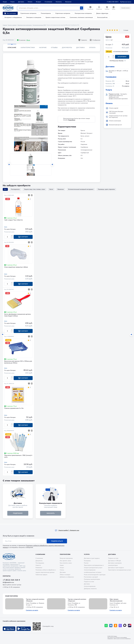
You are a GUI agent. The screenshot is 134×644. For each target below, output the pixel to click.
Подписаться (57, 541)
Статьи (62, 570)
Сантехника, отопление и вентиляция (81, 17)
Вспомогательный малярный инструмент (81, 189)
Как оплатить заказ (66, 563)
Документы (67, 48)
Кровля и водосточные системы (55, 17)
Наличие (43, 48)
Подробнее (72, 120)
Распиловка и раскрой (91, 577)
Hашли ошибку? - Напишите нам (67, 530)
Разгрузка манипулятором (92, 579)
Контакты (59, 2)
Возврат (38, 2)
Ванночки (61, 189)
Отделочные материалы (63, 13)
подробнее (18, 514)
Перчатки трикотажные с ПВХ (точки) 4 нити (18, 457)
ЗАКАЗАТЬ (51, 514)
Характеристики (28, 48)
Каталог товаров (12, 25)
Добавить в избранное (67, 577)
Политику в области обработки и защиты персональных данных (34, 547)
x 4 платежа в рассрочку (121, 51)
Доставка (21, 2)
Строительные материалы (28, 13)
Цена (6, 227)
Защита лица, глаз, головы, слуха (35, 189)
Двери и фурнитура (102, 13)
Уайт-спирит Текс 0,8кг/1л (14, 220)
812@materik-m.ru (8, 582)
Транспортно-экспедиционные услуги (120, 570)
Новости (38, 565)
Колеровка (87, 561)
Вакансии (68, 2)
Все (5, 189)
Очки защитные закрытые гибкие (16, 267)
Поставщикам (40, 563)
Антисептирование (90, 586)
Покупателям (65, 554)
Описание (12, 48)
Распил (86, 563)
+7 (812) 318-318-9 (112, 2)
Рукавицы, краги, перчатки (106, 189)
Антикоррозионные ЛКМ (39, 25)
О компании (48, 2)
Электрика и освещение (34, 17)
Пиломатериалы (46, 13)
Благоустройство (102, 17)
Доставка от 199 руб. (115, 561)
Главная (5, 25)
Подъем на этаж (89, 582)
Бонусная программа (66, 558)
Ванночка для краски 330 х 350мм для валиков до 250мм (18, 362)
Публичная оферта (41, 575)
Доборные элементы (90, 589)
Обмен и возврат (65, 575)
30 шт (28, 40)
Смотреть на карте (32, 610)
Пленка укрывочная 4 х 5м (14, 409)
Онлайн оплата (125, 8)
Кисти (51, 189)
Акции (5, 2)
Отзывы (54, 48)
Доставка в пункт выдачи (92, 558)
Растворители (15, 189)
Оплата (30, 2)
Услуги (12, 2)
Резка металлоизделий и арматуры (95, 575)
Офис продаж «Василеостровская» (116, 600)
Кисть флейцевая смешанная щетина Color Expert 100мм (17, 315)
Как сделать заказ (65, 561)
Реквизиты (39, 568)
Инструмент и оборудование (13, 17)
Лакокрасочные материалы (83, 13)
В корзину (122, 57)
